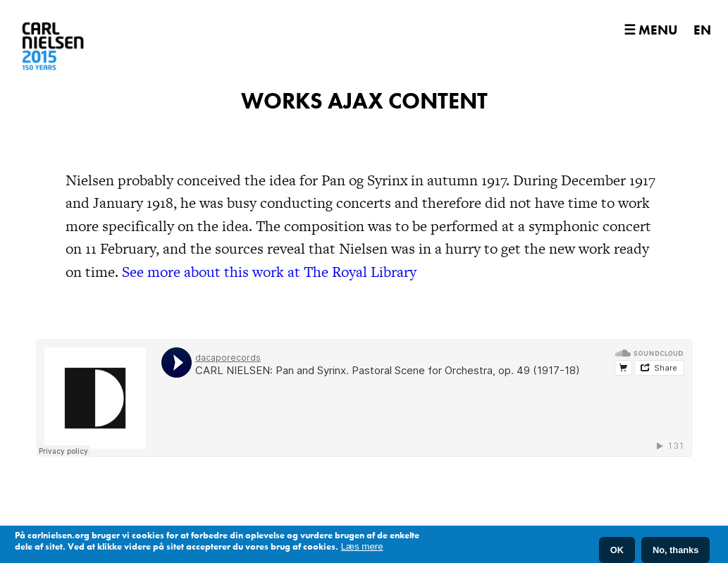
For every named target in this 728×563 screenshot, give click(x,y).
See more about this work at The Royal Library (269, 272)
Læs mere (362, 546)
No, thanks (675, 550)
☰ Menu (650, 30)
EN (702, 30)
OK (617, 550)
